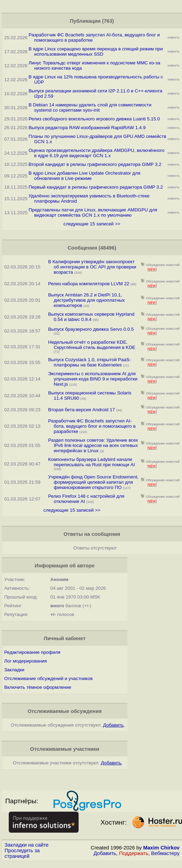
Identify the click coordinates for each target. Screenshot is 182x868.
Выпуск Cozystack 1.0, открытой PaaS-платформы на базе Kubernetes (90, 362)
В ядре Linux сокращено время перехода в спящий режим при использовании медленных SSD (96, 51)
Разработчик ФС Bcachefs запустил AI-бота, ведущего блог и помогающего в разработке (92, 426)
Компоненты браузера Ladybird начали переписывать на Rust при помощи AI (92, 462)
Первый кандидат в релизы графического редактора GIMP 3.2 (96, 187)
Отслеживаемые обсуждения (65, 711)
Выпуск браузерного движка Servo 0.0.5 (91, 329)
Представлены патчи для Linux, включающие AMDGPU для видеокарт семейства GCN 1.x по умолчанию (93, 212)
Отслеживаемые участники (65, 749)
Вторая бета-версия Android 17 (82, 410)
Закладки (14, 670)
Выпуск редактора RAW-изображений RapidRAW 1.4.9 (87, 128)
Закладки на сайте (27, 845)
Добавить (105, 853)
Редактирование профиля (32, 652)
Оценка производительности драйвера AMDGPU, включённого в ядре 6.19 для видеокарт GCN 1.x (97, 153)
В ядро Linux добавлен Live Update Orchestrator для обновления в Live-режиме (85, 176)
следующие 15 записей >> (92, 224)
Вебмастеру (165, 853)
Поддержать (134, 853)
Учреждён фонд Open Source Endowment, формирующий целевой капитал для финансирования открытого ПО (93, 482)
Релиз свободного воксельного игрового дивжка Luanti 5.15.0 (94, 119)
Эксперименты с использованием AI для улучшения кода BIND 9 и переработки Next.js (93, 379)
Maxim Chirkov (161, 848)
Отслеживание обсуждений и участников (48, 678)
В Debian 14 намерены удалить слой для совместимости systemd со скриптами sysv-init (90, 107)
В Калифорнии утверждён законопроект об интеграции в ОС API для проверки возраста (92, 267)
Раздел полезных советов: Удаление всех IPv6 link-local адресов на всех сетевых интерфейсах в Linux (93, 445)
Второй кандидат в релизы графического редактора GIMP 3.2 (95, 164)
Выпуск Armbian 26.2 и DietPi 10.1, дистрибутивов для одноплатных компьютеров (87, 300)
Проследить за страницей (22, 853)
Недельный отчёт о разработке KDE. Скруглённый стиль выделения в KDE (92, 345)
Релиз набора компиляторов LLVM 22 (89, 284)
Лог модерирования (26, 661)
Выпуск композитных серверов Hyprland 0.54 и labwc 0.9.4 (91, 317)
